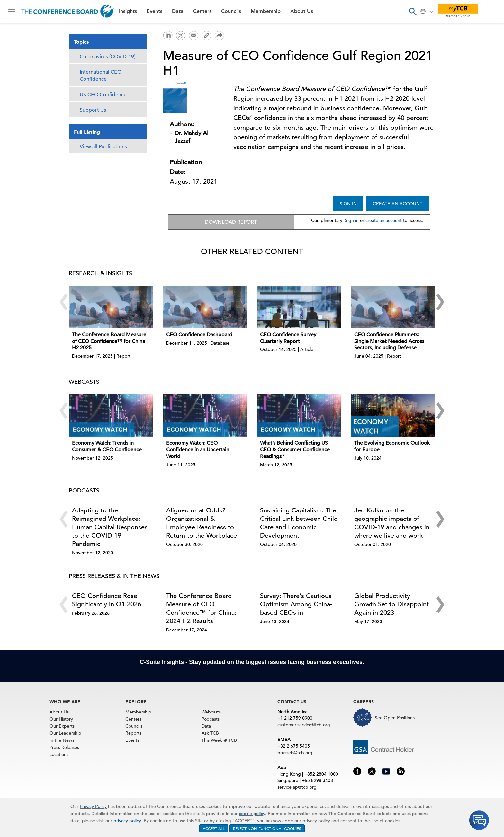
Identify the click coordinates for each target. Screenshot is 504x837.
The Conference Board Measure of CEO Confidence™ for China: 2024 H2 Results (201, 609)
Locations (59, 755)
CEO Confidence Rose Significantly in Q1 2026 (107, 600)
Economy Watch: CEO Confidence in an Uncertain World (198, 450)
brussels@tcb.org (295, 753)
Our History (61, 720)
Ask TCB (210, 734)
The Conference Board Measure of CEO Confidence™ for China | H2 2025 (110, 342)
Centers (202, 11)
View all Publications (103, 147)
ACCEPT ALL (214, 828)
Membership (266, 11)
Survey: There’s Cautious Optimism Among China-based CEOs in (296, 605)
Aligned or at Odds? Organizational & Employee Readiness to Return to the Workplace (202, 523)
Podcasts (211, 720)
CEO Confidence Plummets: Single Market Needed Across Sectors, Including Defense (389, 342)
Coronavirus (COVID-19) (108, 57)
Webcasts (211, 713)
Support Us (93, 110)
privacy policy (127, 821)
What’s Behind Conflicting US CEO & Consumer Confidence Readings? (295, 450)
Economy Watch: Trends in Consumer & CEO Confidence (107, 447)
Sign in (352, 220)
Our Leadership (65, 734)
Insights (128, 11)
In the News (62, 741)
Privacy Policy (93, 806)
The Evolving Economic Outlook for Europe (392, 447)
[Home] (68, 11)
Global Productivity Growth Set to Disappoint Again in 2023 (392, 605)
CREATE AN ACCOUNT (398, 204)
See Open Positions (395, 718)
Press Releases (64, 748)
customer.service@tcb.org (304, 725)
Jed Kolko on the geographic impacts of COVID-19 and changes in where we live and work (392, 523)
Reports (133, 734)
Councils (231, 11)
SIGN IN (348, 204)
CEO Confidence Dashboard (199, 335)
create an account (384, 220)
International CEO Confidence (101, 76)
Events (154, 11)
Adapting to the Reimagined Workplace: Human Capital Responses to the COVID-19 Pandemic (110, 527)
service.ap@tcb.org (297, 788)
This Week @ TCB (219, 741)
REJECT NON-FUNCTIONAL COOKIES (267, 828)
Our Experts (62, 727)
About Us (302, 11)
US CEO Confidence (103, 95)
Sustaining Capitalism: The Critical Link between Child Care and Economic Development (299, 523)
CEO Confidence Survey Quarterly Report (288, 338)
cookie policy (252, 814)
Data (178, 11)
